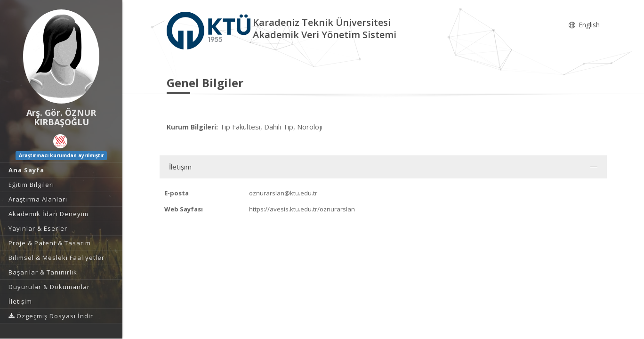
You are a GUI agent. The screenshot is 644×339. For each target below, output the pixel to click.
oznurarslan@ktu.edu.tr (283, 193)
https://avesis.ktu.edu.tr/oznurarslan (302, 209)
